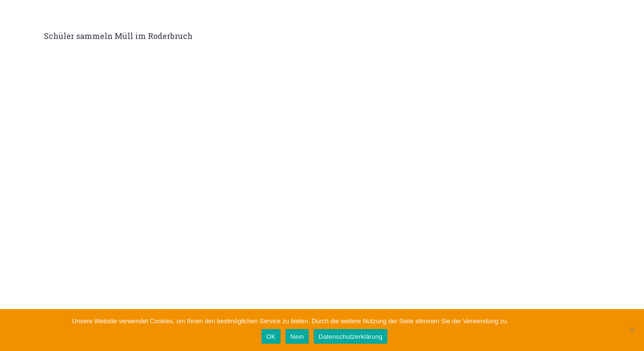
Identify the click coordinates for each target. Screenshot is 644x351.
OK (271, 337)
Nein (297, 337)
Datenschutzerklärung (541, 321)
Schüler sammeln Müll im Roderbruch (118, 36)
